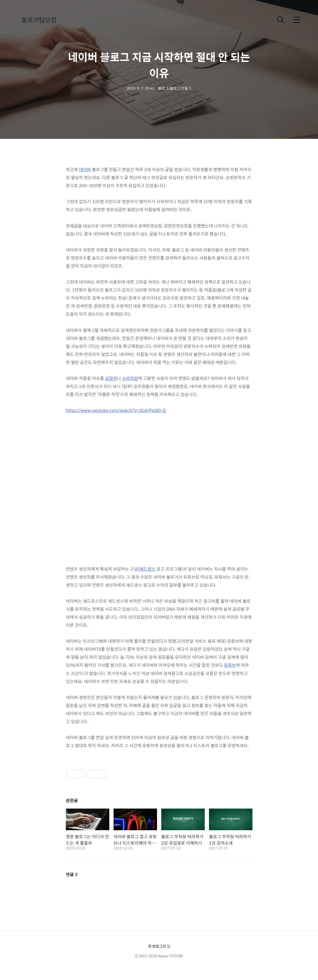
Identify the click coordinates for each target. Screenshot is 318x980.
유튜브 (230, 665)
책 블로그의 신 (159, 946)
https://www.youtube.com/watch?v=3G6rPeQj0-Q (116, 410)
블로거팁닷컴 (39, 20)
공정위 (111, 378)
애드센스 (147, 569)
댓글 (72, 874)
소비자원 (130, 378)
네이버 (85, 169)
